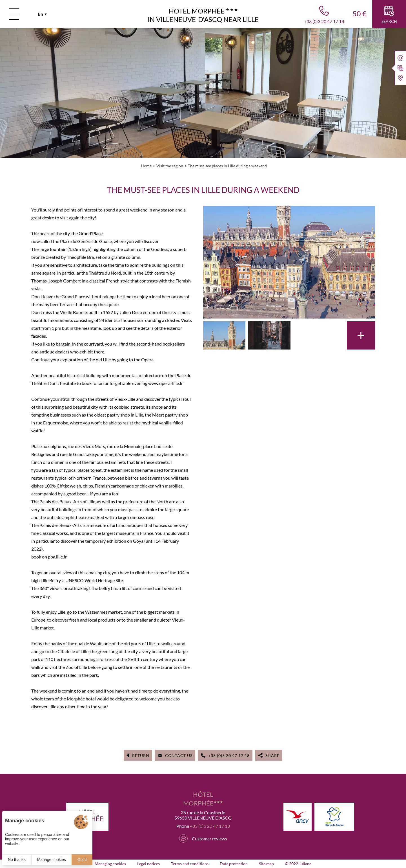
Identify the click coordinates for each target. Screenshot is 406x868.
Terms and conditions (190, 864)
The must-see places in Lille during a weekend (227, 166)
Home (146, 166)
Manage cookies (52, 860)
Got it (82, 860)
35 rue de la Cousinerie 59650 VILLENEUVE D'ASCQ (203, 815)
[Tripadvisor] (183, 838)
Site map (266, 864)
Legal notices (148, 864)
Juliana (305, 864)
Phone (203, 826)
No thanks (17, 860)
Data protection (234, 864)
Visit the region (170, 166)
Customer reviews (209, 839)
